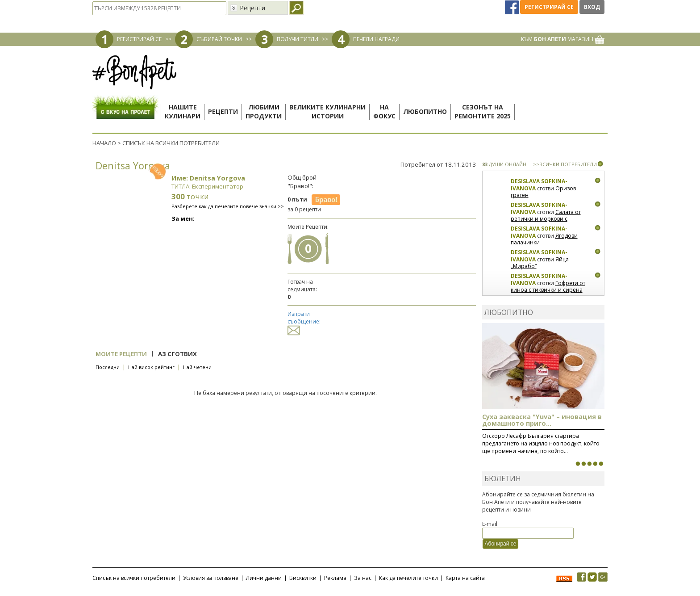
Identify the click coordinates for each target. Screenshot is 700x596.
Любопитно (425, 111)
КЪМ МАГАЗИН (563, 39)
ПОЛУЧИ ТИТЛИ (298, 39)
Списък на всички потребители (134, 578)
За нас (363, 578)
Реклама (335, 578)
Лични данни (264, 578)
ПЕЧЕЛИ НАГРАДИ (376, 39)
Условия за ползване (211, 578)
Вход (592, 7)
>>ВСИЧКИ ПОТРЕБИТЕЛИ (565, 164)
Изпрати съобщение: (304, 322)
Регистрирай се (549, 7)
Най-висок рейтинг (151, 367)
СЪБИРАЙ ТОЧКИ (219, 39)
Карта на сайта (465, 578)
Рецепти (223, 111)
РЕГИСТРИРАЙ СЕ (139, 39)
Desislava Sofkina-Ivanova (539, 185)
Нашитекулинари (183, 111)
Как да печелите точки (408, 578)
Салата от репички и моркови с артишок (546, 219)
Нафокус (384, 111)
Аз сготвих (177, 354)
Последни (108, 367)
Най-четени (197, 367)
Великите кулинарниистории (327, 111)
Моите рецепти (121, 354)
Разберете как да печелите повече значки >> (228, 206)
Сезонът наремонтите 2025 (483, 111)
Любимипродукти (264, 111)
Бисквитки (303, 578)
